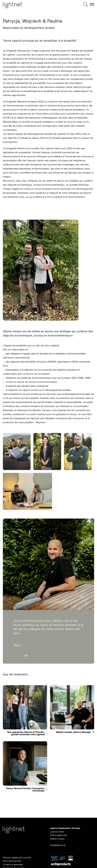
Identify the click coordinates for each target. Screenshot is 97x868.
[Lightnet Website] (14, 831)
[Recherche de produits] (85, 4)
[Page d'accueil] (12, 5)
